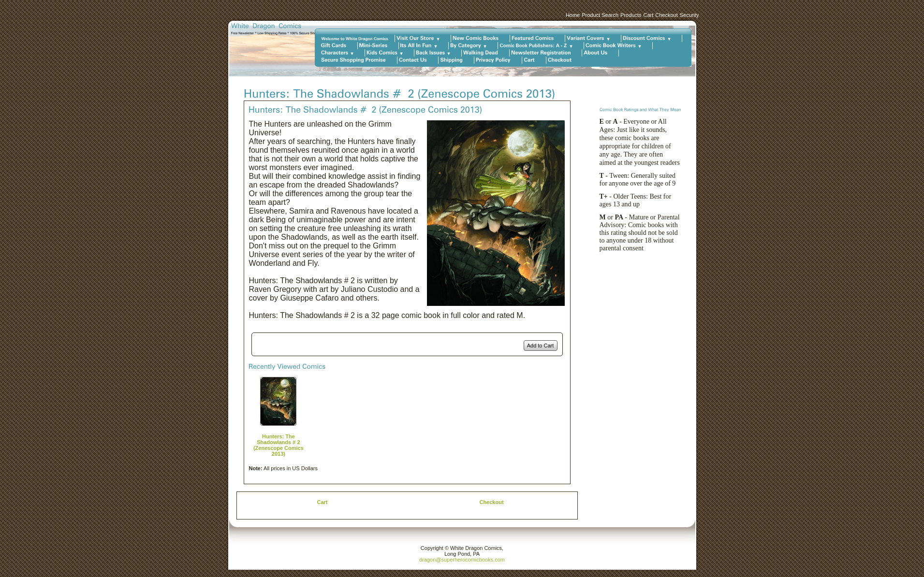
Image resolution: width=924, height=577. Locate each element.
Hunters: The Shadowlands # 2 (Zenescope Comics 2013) (279, 445)
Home (573, 15)
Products (631, 15)
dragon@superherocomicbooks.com (462, 560)
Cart (648, 15)
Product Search (600, 15)
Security (689, 15)
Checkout (666, 15)
